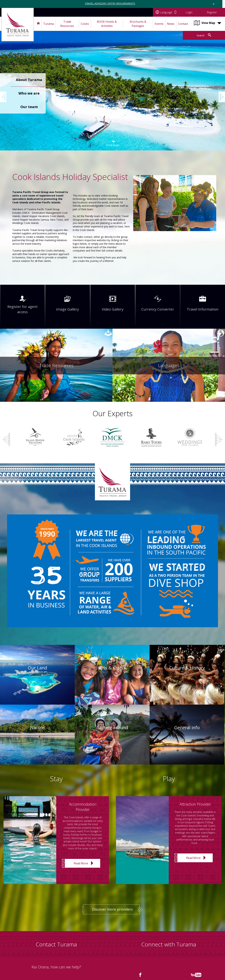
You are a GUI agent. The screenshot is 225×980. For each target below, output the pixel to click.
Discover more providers (112, 909)
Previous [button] (5, 93)
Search (201, 35)
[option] (112, 94)
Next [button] (219, 440)
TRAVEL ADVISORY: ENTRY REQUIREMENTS (110, 3)
